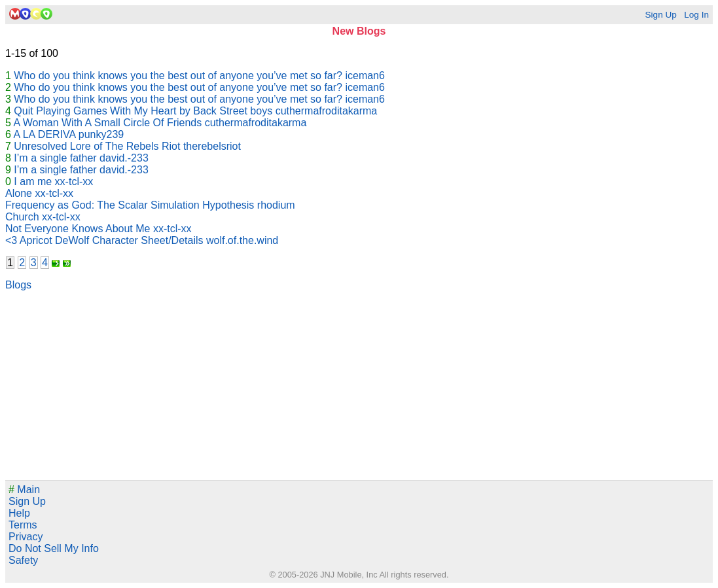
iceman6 (365, 76)
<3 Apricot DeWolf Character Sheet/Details (104, 240)
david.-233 (124, 158)
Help (19, 513)
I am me (33, 182)
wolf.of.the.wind (242, 240)
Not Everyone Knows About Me (78, 229)
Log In (696, 15)
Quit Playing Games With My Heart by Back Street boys (143, 111)
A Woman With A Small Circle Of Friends (107, 123)
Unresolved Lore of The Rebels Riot (97, 146)
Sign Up (660, 15)
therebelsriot (212, 146)
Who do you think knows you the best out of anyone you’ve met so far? (178, 76)
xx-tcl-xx (74, 182)
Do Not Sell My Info (54, 548)
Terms (23, 525)
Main (24, 490)
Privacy (26, 537)
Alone (19, 193)
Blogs (18, 285)
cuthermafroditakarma (327, 111)
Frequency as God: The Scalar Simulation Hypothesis (130, 205)
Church (22, 217)
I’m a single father (55, 158)
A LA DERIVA (44, 134)
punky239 (101, 134)
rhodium (276, 205)
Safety (23, 560)
